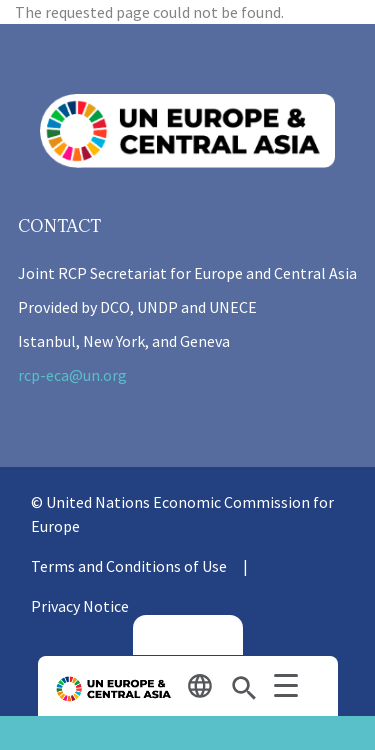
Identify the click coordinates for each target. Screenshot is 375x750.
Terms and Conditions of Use (129, 566)
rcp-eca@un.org (72, 375)
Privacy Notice (80, 606)
